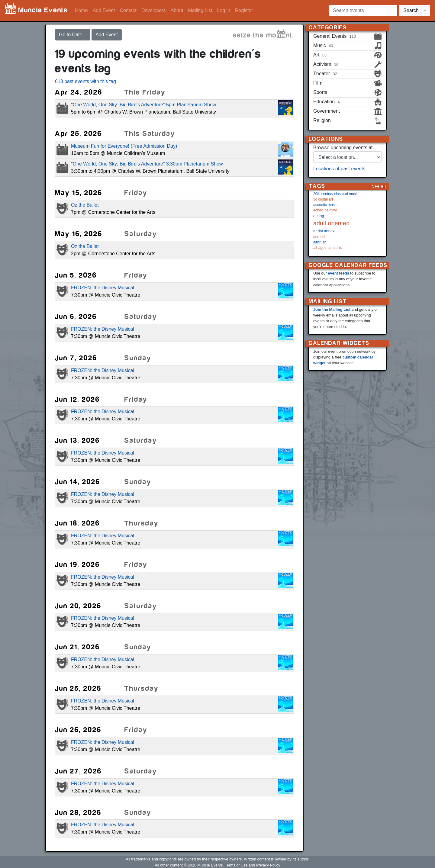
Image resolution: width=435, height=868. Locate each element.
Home (81, 10)
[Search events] (363, 11)
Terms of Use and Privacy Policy (252, 865)
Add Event (104, 10)
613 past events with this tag (85, 81)
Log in (224, 10)
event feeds (338, 273)
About (177, 10)
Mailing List (200, 10)
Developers (154, 10)
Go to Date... (73, 35)
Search (411, 10)
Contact (128, 10)
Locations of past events (339, 169)
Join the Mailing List (332, 309)
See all (379, 186)
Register (244, 10)
